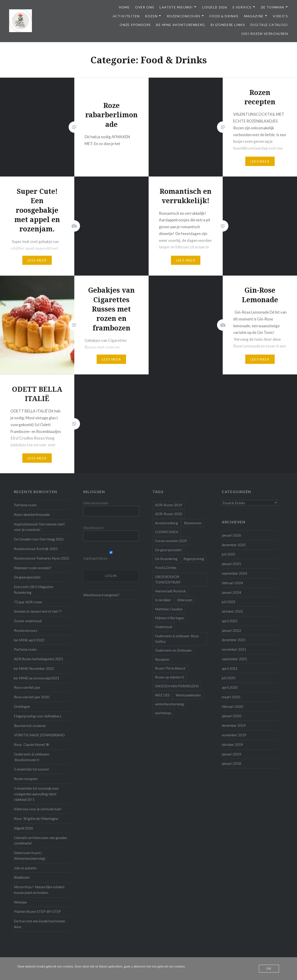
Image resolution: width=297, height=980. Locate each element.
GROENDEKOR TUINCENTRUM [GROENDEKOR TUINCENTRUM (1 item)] (168, 579)
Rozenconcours (184, 16)
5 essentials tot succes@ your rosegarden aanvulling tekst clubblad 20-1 (36, 794)
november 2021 (234, 649)
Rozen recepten (26, 779)
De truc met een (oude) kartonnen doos (40, 924)
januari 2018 (231, 763)
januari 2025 (231, 564)
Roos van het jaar (27, 687)
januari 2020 (231, 716)
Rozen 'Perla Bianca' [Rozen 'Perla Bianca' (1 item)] (170, 668)
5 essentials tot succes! (32, 769)
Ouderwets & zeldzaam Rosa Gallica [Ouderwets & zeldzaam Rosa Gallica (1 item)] (177, 639)
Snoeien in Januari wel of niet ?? (38, 611)
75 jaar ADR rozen (28, 602)
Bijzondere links (228, 25)
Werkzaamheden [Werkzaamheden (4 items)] (188, 695)
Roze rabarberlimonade (32, 514)
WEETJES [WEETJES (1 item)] (162, 695)
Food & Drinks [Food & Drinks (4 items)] (166, 568)
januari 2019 (231, 754)
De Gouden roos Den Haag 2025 (39, 539)
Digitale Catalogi (269, 25)
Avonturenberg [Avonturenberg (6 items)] (167, 523)
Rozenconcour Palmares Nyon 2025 (41, 558)
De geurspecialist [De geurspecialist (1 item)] (168, 550)
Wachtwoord (93, 528)
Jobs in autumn (25, 868)
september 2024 (234, 573)
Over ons (145, 7)
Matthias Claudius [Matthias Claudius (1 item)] (169, 609)
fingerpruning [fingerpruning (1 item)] (194, 559)
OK (269, 969)
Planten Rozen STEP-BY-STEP (37, 911)
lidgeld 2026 (23, 828)
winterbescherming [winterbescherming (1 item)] (169, 704)
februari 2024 (232, 583)
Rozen (151, 16)
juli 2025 (229, 554)
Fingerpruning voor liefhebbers (38, 716)
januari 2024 (231, 592)
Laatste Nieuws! (176, 7)
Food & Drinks (224, 16)
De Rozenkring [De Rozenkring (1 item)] (166, 559)
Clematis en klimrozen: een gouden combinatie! (40, 841)
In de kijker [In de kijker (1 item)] (163, 600)
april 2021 (230, 668)
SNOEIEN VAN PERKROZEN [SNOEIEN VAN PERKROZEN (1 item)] (177, 686)
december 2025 (234, 545)
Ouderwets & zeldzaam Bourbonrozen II (32, 757)
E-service (242, 7)
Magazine (254, 16)
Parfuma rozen (25, 505)
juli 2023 (229, 602)
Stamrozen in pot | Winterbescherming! (30, 856)
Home (124, 7)
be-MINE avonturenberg (181, 25)
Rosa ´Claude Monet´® (31, 745)
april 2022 (230, 621)
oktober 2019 (232, 745)
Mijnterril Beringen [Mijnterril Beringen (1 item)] (170, 618)
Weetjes (20, 902)
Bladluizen (22, 877)
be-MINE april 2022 (29, 640)
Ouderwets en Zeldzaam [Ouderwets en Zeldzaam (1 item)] (173, 650)
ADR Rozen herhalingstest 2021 (39, 659)
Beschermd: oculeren (30, 726)
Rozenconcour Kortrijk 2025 (36, 549)
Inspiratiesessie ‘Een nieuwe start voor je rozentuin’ (39, 527)
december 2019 (234, 725)
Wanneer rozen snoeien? (33, 568)
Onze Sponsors (135, 25)
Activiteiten (126, 16)
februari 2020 (232, 706)
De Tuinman (273, 7)
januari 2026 (231, 535)
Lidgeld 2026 (215, 7)
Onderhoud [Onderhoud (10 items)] (164, 627)
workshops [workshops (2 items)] (163, 713)
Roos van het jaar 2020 (32, 697)
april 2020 (230, 687)
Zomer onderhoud (28, 621)
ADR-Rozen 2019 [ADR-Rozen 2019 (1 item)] (169, 505)
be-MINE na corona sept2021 (37, 678)
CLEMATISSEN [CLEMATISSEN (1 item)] (167, 532)
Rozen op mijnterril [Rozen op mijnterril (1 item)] (169, 677)
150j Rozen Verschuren (265, 34)
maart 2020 (231, 697)
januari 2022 (231, 630)
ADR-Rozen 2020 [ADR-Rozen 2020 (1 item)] (169, 514)
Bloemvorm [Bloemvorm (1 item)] (193, 523)
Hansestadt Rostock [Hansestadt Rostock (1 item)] (170, 591)
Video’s (280, 16)
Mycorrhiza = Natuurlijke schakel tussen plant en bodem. (39, 890)
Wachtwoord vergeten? (101, 595)
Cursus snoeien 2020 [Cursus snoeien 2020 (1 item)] (171, 541)
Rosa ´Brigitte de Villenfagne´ (37, 819)
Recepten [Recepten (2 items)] (162, 659)
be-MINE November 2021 (34, 668)
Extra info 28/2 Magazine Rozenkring (34, 590)
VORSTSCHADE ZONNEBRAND (39, 735)
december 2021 (234, 640)
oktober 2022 (232, 611)
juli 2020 (229, 678)
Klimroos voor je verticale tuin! (38, 809)
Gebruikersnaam (96, 503)
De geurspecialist (27, 577)
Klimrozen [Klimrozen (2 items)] (185, 600)
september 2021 (234, 659)
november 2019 (234, 735)
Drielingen (22, 706)
